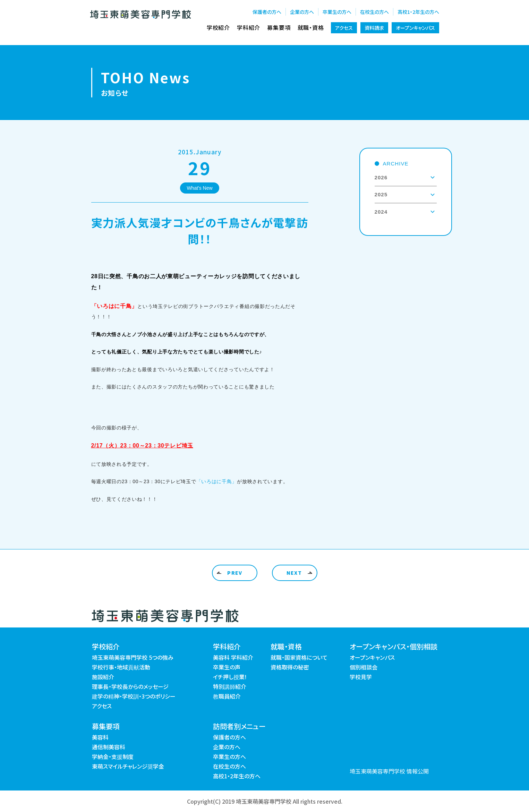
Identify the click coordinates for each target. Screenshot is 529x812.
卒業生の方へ (337, 12)
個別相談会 (364, 667)
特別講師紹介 (230, 686)
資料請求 (374, 28)
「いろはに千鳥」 (217, 481)
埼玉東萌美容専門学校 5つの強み (133, 657)
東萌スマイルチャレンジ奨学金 (128, 766)
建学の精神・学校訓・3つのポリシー (134, 696)
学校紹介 (218, 27)
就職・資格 (311, 27)
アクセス (344, 28)
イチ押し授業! (230, 677)
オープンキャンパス (415, 28)
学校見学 (361, 677)
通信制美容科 (109, 747)
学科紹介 (249, 27)
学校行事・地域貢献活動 (121, 667)
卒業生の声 (227, 667)
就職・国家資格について (299, 657)
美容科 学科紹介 (233, 657)
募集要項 (279, 27)
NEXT (294, 573)
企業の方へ (302, 12)
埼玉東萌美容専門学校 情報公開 (389, 771)
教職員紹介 (227, 696)
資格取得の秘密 (290, 667)
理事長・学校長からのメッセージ (130, 686)
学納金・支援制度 (113, 757)
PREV (235, 573)
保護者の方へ (267, 12)
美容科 (100, 737)
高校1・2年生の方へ (418, 12)
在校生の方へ (374, 12)
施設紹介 (103, 677)
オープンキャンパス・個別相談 (394, 646)
